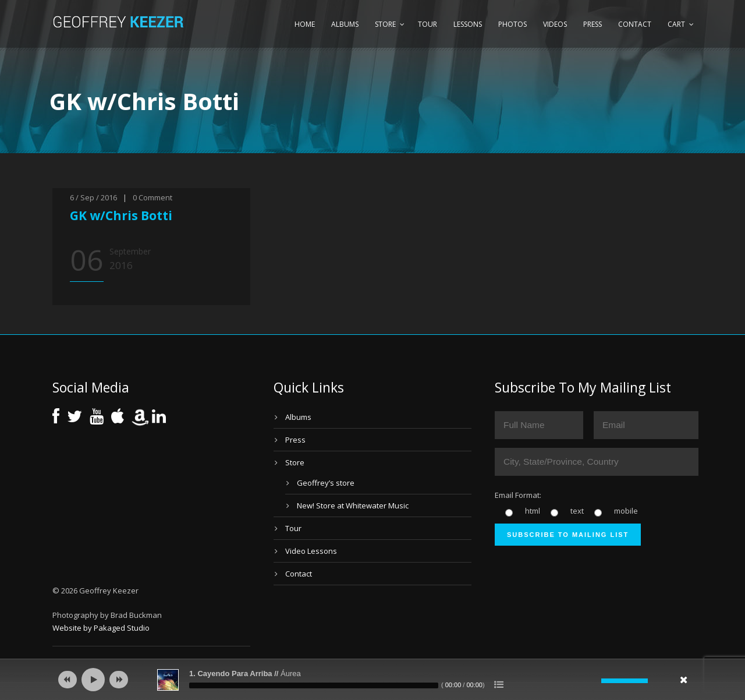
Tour (428, 24)
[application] (372, 680)
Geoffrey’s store (326, 483)
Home (305, 24)
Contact (635, 24)
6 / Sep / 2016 (93, 197)
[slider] (314, 685)
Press (593, 24)
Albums (345, 24)
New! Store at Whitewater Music (353, 505)
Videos (555, 24)
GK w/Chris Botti (121, 215)
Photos (512, 24)
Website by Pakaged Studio (101, 628)
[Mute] (593, 681)
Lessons (468, 24)
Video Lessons (311, 551)
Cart (676, 24)
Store (385, 24)
